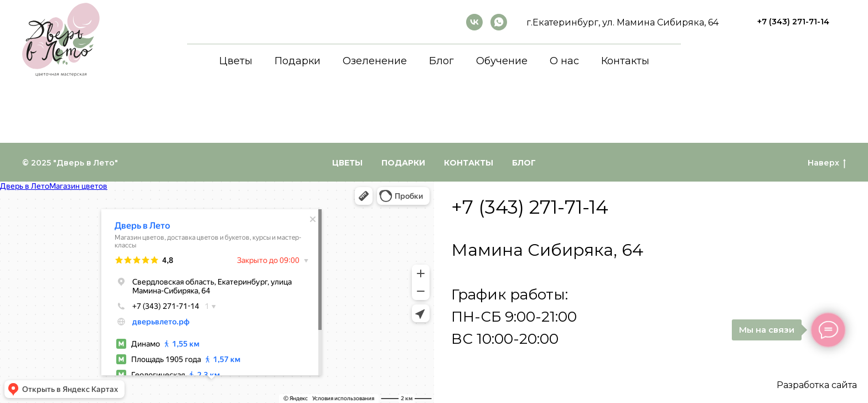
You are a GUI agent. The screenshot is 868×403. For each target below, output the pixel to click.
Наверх (827, 163)
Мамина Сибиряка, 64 (547, 250)
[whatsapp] (499, 22)
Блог (441, 61)
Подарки (298, 61)
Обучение (502, 61)
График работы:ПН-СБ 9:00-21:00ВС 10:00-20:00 (514, 317)
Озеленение (375, 61)
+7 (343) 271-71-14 (530, 207)
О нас (564, 61)
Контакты (625, 61)
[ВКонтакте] (474, 22)
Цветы (236, 61)
